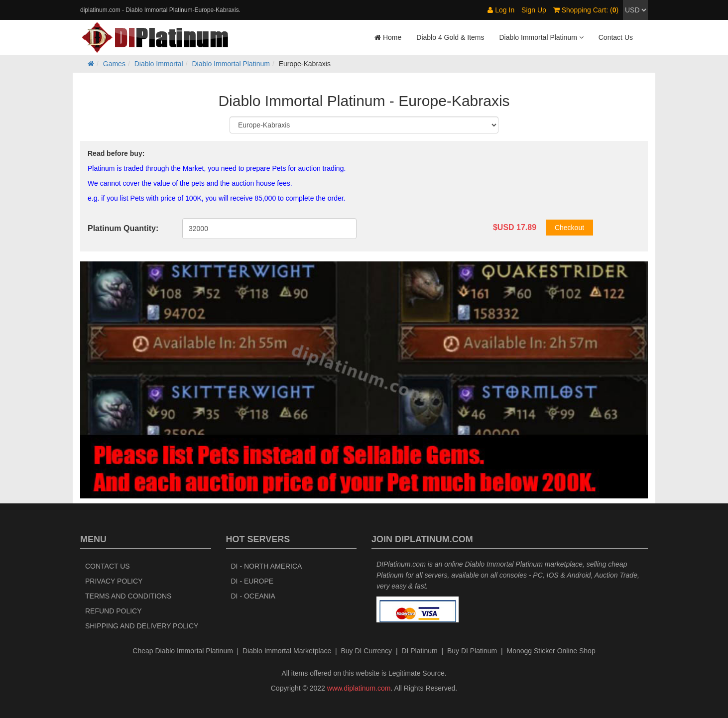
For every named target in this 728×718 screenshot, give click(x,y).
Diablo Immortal (159, 64)
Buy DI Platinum (472, 651)
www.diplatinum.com (359, 688)
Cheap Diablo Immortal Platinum (183, 651)
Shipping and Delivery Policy (142, 626)
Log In (501, 10)
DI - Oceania (253, 596)
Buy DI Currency (366, 651)
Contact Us (616, 37)
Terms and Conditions (128, 596)
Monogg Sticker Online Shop (551, 651)
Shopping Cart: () (586, 10)
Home (388, 37)
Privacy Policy (114, 581)
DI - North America (267, 566)
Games (114, 64)
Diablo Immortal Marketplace (287, 651)
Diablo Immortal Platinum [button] (541, 37)
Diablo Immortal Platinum (231, 64)
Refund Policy (114, 611)
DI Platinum (419, 651)
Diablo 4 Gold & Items (450, 37)
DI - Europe (252, 581)
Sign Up (534, 10)
